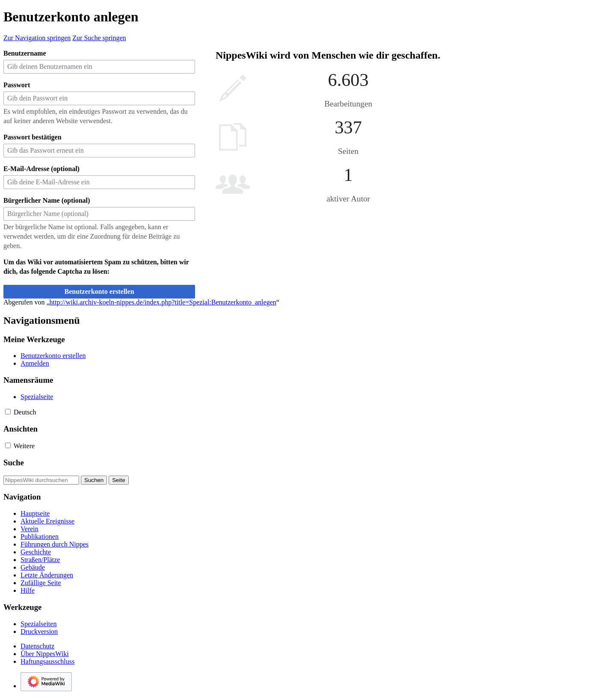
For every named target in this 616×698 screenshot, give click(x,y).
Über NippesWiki (45, 654)
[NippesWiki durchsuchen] (41, 480)
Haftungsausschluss (47, 661)
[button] (8, 412)
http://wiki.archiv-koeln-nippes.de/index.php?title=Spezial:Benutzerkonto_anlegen (163, 302)
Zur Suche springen (99, 38)
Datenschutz (37, 646)
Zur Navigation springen (37, 38)
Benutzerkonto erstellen (99, 291)
